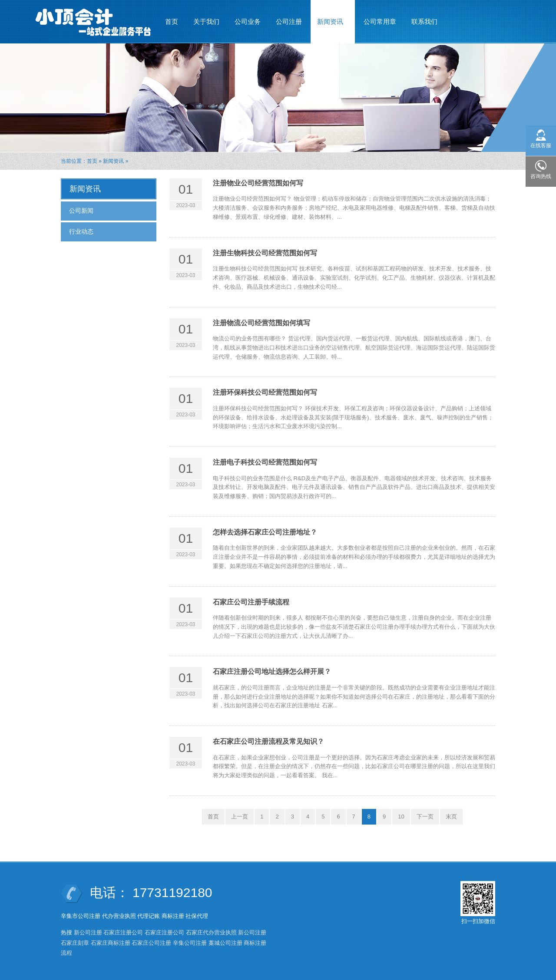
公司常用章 (380, 21)
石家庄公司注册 (151, 943)
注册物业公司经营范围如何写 (258, 183)
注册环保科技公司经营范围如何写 (265, 392)
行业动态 (81, 231)
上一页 (240, 817)
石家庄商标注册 (111, 943)
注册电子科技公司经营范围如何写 (265, 462)
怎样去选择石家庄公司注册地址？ (265, 532)
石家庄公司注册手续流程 (251, 602)
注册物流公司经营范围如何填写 (261, 323)
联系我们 (424, 21)
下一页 (425, 817)
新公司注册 (88, 932)
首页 (172, 21)
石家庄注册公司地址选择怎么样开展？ (272, 671)
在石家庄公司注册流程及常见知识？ (268, 741)
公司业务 (248, 21)
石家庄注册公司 (123, 932)
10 (401, 817)
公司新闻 (81, 211)
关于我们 (206, 21)
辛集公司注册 (190, 943)
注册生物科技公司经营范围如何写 (265, 253)
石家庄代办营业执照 (211, 932)
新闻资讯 (330, 18)
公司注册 (289, 21)
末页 (451, 817)
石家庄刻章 (75, 943)
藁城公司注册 (225, 943)
